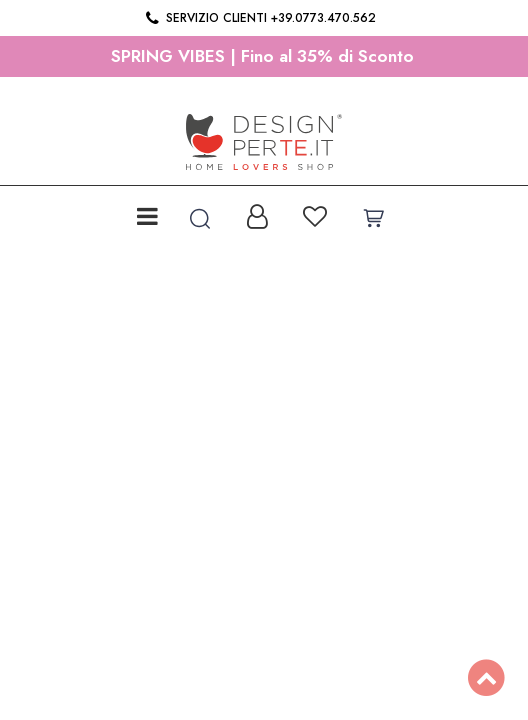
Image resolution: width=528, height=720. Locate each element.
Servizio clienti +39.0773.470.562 (259, 18)
